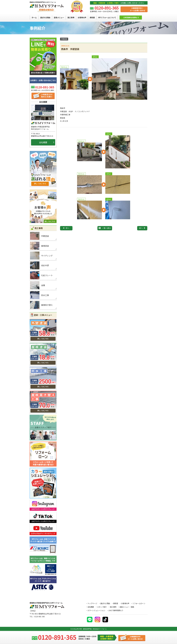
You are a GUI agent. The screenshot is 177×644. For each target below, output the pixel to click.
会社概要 (43, 142)
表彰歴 (116, 603)
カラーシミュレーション (96, 610)
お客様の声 (125, 603)
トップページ (92, 603)
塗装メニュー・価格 (127, 607)
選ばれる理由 (105, 603)
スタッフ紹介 (102, 607)
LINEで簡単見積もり (116, 610)
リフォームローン (139, 603)
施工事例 (113, 607)
